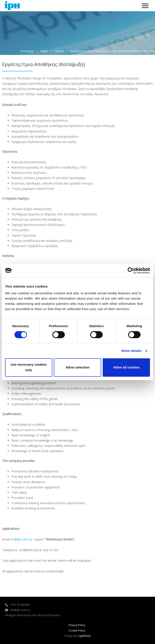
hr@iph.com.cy (22, 539)
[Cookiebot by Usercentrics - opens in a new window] (131, 270)
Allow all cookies (126, 367)
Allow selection (77, 367)
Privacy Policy (77, 625)
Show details (131, 351)
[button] (145, 6)
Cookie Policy (77, 631)
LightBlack (84, 636)
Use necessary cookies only (29, 367)
